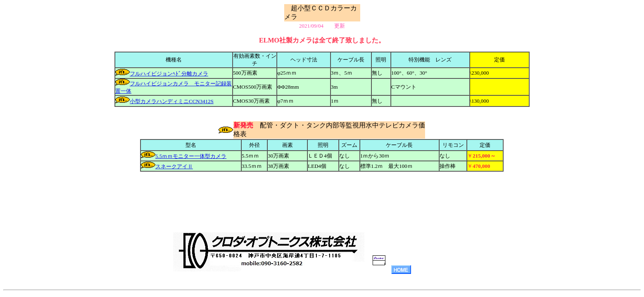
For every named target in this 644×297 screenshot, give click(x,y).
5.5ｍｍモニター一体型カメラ (191, 156)
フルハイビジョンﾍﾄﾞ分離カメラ (169, 74)
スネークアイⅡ (174, 166)
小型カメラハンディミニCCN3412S (172, 101)
